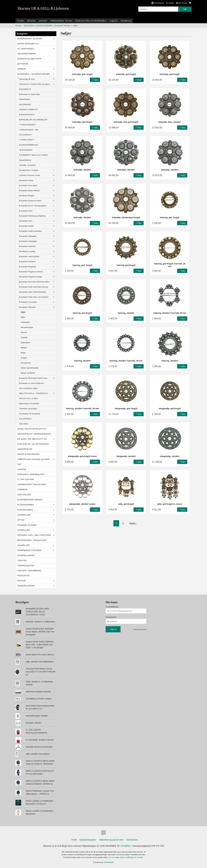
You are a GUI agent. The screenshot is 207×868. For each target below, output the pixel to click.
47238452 (126, 846)
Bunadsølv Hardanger (28, 241)
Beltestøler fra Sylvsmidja (29, 94)
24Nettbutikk (109, 862)
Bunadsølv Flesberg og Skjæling (32, 216)
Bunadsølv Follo (26, 221)
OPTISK (21, 520)
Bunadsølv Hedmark (27, 246)
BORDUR (22, 69)
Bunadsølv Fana (26, 211)
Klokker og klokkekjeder (30, 368)
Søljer (23, 312)
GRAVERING (24, 99)
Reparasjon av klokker (27, 525)
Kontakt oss (126, 21)
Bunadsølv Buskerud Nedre (30, 201)
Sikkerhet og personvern (111, 840)
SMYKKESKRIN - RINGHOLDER (32, 540)
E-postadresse (112, 607)
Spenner (24, 332)
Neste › (133, 523)
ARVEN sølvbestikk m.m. (28, 44)
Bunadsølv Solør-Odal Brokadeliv (33, 292)
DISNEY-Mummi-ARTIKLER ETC (32, 429)
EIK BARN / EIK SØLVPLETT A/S (32, 439)
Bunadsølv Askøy (26, 180)
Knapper (24, 358)
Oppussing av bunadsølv (29, 404)
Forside (20, 21)
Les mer (112, 857)
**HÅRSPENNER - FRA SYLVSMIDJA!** (29, 132)
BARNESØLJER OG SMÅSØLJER (33, 120)
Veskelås (24, 338)
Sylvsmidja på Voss (27, 79)
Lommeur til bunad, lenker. (30, 175)
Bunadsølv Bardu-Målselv (29, 191)
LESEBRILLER (24, 515)
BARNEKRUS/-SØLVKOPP (29, 59)
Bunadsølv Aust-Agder (28, 185)
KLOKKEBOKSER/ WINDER (30, 500)
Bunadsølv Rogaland (28, 267)
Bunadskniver (26, 363)
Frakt (74, 840)
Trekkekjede (25, 322)
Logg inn (114, 21)
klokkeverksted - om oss (61, 21)
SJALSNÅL (24, 424)
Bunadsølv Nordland (27, 262)
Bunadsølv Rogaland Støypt (30, 277)
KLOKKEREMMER (26, 505)
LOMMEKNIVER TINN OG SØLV (32, 484)
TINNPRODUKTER (26, 566)
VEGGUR (22, 581)
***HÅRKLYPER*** (27, 140)
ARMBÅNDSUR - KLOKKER (30, 39)
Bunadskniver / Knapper (29, 170)
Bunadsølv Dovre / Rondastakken (33, 206)
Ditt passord (111, 617)
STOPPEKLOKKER (26, 555)
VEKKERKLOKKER (26, 586)
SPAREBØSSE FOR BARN (29, 550)
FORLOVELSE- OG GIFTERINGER (33, 444)
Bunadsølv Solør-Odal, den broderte (34, 297)
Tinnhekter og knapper (28, 409)
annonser (43, 21)
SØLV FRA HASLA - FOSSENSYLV (33, 393)
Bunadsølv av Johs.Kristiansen (32, 383)
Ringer (23, 353)
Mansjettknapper (27, 327)
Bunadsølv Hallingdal (28, 236)
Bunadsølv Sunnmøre (28, 302)
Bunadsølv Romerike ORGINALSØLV (34, 282)
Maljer (23, 317)
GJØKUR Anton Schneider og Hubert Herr (34, 462)
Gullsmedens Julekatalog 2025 (31, 474)
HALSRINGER (25, 104)
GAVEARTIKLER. (25, 449)
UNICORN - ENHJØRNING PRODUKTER (29, 573)
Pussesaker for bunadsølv (30, 414)
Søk (185, 9)
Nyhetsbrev (132, 840)
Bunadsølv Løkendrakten (29, 256)
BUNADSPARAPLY (27, 115)
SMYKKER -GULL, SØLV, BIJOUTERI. (34, 535)
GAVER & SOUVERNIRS (28, 454)
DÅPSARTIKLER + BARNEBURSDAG (34, 434)
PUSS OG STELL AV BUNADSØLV (91, 21)
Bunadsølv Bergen (27, 196)
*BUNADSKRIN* (26, 150)
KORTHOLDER (24, 495)
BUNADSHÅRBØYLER (28, 145)
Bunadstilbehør (25, 160)
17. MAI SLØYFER (26, 479)
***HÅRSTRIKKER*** (28, 125)
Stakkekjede (25, 343)
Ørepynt (24, 348)
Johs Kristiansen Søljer (28, 388)
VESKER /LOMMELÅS (28, 110)
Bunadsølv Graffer (26, 226)
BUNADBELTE (25, 89)
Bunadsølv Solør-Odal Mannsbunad (34, 287)
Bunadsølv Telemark (27, 307)
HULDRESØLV (25, 419)
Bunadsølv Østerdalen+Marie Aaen (33, 378)
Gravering (22, 469)
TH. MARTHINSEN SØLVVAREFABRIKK (27, 51)
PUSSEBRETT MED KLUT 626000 (33, 155)
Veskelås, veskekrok (27, 165)
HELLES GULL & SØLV (29, 398)
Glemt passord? (140, 629)
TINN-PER (22, 560)
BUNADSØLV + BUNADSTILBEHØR (34, 74)
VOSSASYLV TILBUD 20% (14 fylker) (34, 84)
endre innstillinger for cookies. (132, 857)
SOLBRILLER (23, 530)
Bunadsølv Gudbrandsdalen (30, 231)
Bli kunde (31, 21)
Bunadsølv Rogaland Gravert (31, 272)
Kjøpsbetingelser (88, 840)
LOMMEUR (22, 490)
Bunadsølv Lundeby (27, 251)
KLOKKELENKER (25, 510)
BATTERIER (23, 64)
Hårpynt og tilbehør (28, 373)
